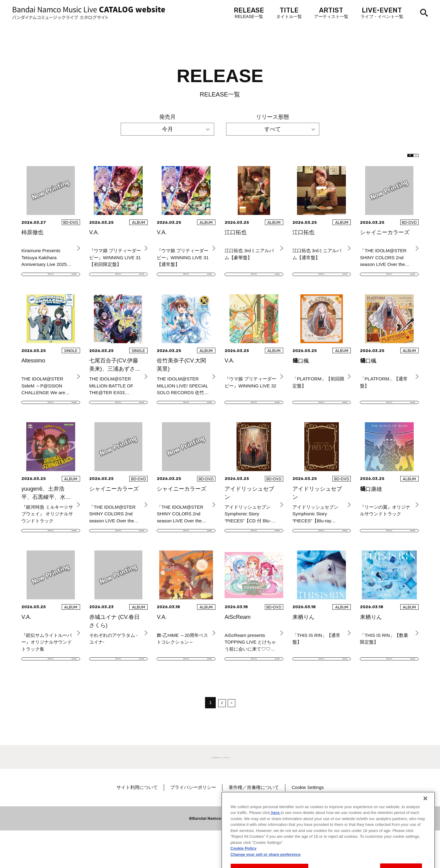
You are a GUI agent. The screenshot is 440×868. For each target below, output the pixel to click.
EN (409, 159)
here (275, 835)
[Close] (425, 820)
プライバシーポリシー (213, 825)
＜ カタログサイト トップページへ (220, 793)
